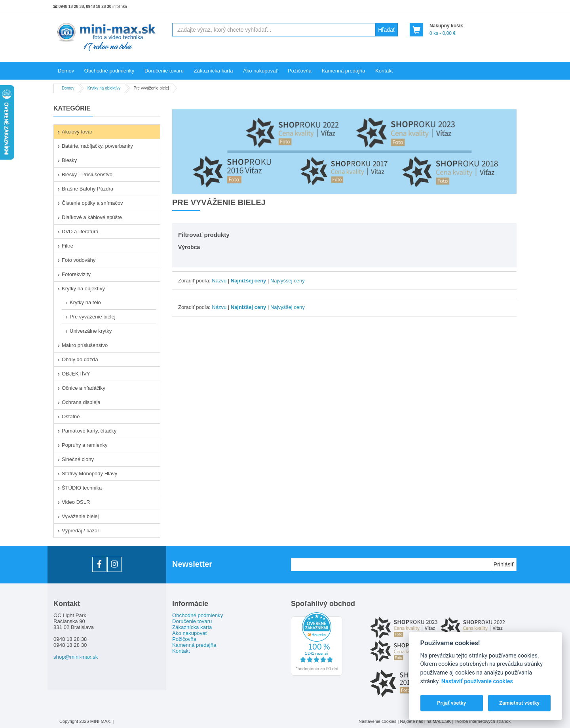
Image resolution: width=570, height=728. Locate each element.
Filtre (67, 246)
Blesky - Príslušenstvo (87, 174)
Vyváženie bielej (80, 516)
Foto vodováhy (79, 260)
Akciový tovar (77, 132)
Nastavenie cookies (377, 721)
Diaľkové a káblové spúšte (92, 217)
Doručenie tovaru (164, 71)
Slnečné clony (78, 459)
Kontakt (384, 71)
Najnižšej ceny (249, 281)
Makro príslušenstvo (85, 345)
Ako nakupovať (260, 71)
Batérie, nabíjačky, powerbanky (97, 146)
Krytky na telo (85, 302)
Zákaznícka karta (214, 71)
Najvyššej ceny (288, 281)
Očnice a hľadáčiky (84, 388)
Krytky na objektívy (83, 289)
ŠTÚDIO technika (82, 488)
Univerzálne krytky (91, 331)
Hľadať (387, 30)
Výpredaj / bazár (81, 531)
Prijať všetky (451, 703)
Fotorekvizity (76, 274)
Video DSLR (76, 502)
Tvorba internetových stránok (483, 721)
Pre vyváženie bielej (93, 317)
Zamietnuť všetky (519, 703)
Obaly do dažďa (80, 359)
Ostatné (71, 416)
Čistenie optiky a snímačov (92, 203)
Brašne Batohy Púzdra (87, 189)
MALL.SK (443, 721)
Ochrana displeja (81, 402)
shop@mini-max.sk (76, 657)
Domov (66, 71)
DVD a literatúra (80, 232)
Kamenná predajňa (344, 71)
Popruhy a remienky (85, 445)
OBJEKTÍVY (76, 374)
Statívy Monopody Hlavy (89, 474)
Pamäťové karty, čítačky (89, 431)
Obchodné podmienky (109, 71)
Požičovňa (300, 71)
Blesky (69, 160)
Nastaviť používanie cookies (477, 681)
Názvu (219, 281)
